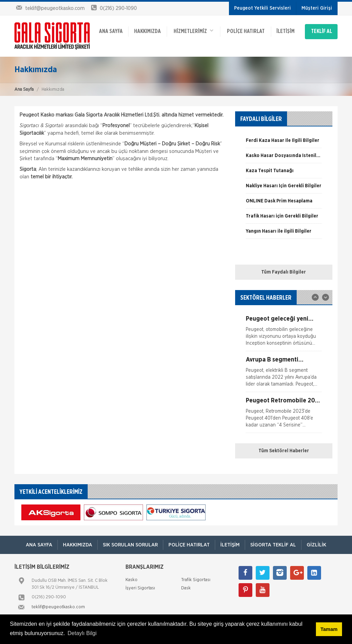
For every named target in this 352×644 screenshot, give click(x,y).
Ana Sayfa (24, 90)
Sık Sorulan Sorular (130, 545)
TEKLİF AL (322, 32)
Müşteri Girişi (317, 8)
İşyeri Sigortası (140, 588)
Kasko (131, 580)
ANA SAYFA (111, 32)
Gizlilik (316, 545)
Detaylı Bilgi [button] (82, 633)
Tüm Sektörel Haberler (284, 451)
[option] (284, 143)
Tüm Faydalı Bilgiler (284, 272)
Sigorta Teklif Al (273, 545)
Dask (186, 588)
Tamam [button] (329, 629)
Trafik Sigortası (196, 580)
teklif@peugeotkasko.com (58, 607)
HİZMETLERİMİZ (194, 31)
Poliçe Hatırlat (246, 32)
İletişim (285, 32)
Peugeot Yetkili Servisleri (262, 8)
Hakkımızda (147, 32)
